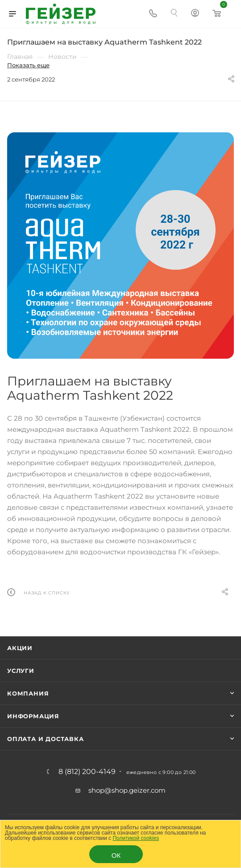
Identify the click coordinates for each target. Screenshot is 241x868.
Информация (33, 716)
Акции (20, 648)
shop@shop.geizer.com (127, 790)
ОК (116, 855)
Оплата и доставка (46, 739)
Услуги (21, 671)
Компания (28, 693)
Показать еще (28, 65)
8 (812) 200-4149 (87, 772)
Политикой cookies (136, 838)
